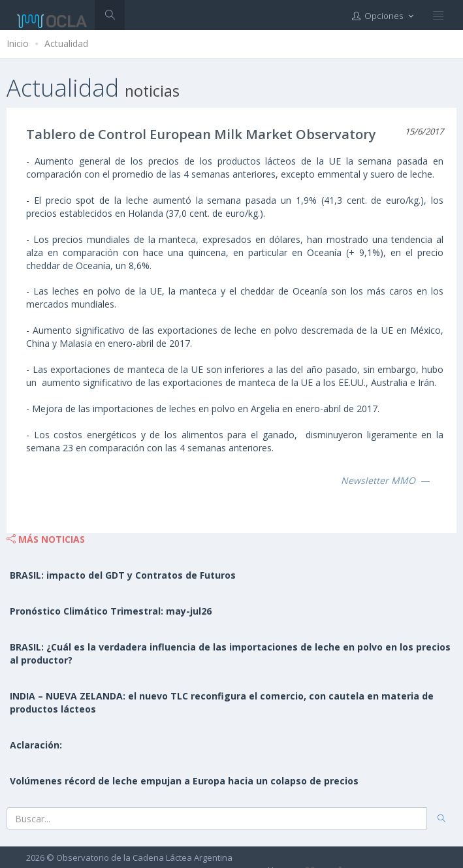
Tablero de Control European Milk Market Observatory (201, 134)
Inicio (18, 43)
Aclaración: (36, 745)
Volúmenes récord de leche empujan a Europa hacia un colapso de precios (184, 781)
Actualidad (66, 43)
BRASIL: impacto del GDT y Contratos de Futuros (123, 575)
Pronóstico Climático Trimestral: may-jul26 (111, 611)
